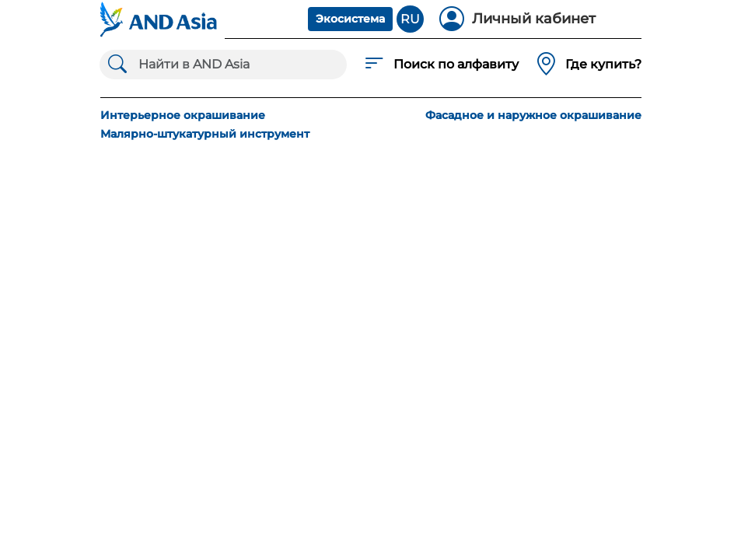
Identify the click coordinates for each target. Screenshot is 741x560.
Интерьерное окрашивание (183, 115)
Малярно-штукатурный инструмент (205, 134)
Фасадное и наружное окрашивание (533, 115)
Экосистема (350, 19)
